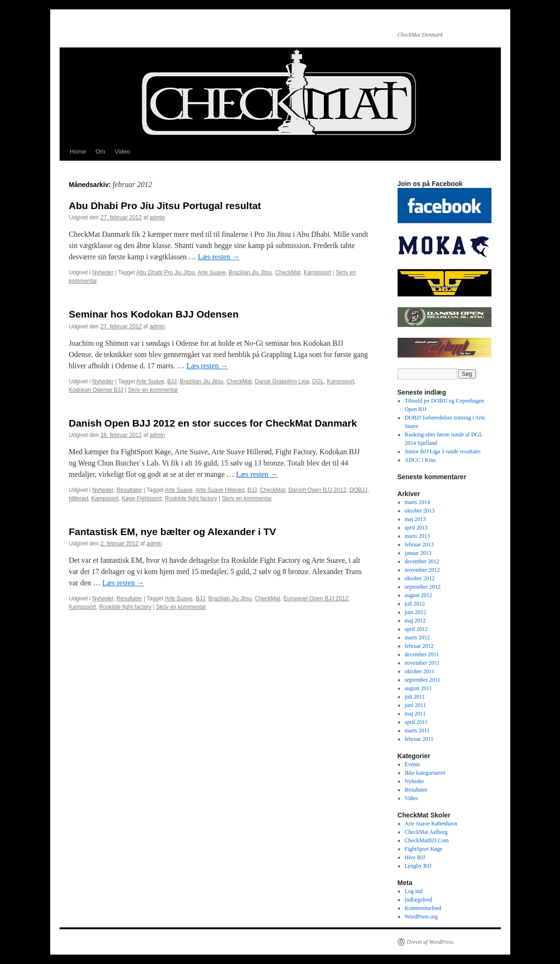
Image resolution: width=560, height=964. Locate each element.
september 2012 (422, 587)
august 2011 (418, 688)
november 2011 (422, 663)
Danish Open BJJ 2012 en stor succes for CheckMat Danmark (213, 423)
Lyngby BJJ (418, 866)
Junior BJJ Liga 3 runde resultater (443, 451)
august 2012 (418, 595)
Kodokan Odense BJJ (96, 390)
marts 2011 (417, 731)
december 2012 (422, 561)
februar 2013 (419, 544)
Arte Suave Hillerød (220, 490)
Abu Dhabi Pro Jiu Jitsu (165, 272)
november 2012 (422, 570)
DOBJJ (359, 490)
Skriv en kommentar (153, 390)
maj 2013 (415, 519)
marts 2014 (417, 502)
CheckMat (288, 272)
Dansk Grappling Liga (282, 381)
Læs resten (219, 257)
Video (122, 152)
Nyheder (103, 272)
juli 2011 (415, 697)
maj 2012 (415, 621)
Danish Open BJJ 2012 (317, 490)
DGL (318, 381)
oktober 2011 (419, 671)
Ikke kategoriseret (425, 773)
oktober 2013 (420, 511)
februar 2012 (419, 646)
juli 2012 (415, 604)
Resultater (129, 490)
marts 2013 (417, 536)
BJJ (172, 381)
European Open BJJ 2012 (316, 599)
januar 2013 (418, 553)
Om (100, 152)
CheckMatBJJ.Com (427, 840)
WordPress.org (421, 917)
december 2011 (422, 654)
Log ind (414, 891)
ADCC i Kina (420, 460)
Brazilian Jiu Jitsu (250, 272)
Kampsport (317, 272)
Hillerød (79, 498)
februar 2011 (419, 739)
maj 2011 (415, 714)
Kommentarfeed (423, 908)
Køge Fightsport (142, 498)
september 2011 (422, 680)
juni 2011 (415, 705)
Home (78, 152)
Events (412, 764)
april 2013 (416, 528)
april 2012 (416, 629)
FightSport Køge (423, 849)
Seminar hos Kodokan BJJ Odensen (154, 314)
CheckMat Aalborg (426, 832)
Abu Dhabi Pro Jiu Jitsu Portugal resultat (165, 206)
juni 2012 (415, 612)
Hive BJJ (415, 857)
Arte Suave (211, 272)
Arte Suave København (431, 824)
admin (157, 218)
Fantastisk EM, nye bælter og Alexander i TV (173, 532)
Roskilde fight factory (191, 498)
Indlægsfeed (418, 900)
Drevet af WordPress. (431, 942)
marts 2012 (417, 637)
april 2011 (416, 722)
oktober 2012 (420, 578)
